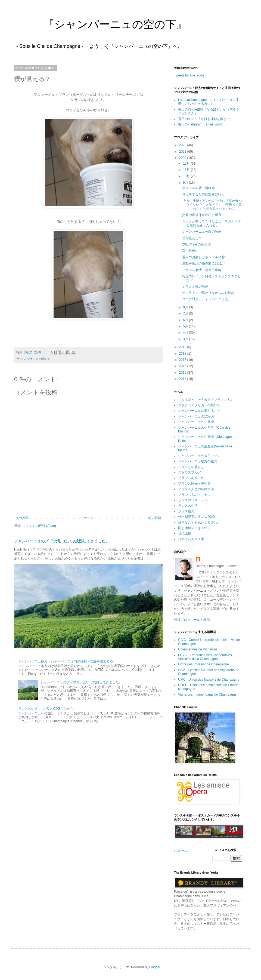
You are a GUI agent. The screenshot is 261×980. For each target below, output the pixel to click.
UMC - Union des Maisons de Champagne (209, 680)
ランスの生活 (188, 506)
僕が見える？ (192, 238)
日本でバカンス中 (191, 539)
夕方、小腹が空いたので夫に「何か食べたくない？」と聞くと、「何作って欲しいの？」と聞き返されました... (212, 205)
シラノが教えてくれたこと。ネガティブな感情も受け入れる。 (212, 223)
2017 (183, 360)
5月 (186, 326)
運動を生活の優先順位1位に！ (204, 263)
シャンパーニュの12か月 (196, 416)
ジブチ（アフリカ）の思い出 (199, 405)
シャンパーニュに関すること (199, 411)
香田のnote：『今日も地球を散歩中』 (206, 119)
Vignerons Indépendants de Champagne (207, 695)
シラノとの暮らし (39, 359)
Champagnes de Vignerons (198, 649)
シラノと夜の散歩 (195, 287)
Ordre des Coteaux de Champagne (203, 664)
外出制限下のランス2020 (196, 517)
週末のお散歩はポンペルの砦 (203, 257)
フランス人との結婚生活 (196, 489)
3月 (186, 339)
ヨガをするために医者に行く (203, 194)
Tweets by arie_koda (189, 75)
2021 (183, 152)
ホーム (88, 518)
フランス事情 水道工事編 (202, 270)
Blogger (155, 967)
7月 (186, 314)
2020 (183, 158)
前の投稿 (155, 518)
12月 (187, 164)
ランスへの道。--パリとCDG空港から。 (47, 709)
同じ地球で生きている (194, 528)
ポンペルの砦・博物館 (198, 188)
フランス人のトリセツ (194, 495)
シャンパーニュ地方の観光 (198, 461)
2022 (183, 145)
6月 (186, 320)
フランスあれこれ (191, 478)
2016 (183, 366)
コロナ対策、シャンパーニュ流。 (207, 299)
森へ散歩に (190, 251)
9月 (186, 183)
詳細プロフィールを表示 (192, 620)
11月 (187, 170)
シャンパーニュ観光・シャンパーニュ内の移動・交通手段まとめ (66, 661)
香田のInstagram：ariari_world (200, 124)
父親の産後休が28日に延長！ (203, 215)
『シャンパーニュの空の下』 (99, 24)
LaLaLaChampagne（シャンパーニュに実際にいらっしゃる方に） (209, 102)
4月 (186, 333)
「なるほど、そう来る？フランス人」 (206, 400)
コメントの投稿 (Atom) (39, 526)
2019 (183, 347)
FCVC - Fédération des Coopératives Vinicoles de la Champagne (205, 657)
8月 (186, 307)
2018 (183, 354)
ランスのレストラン (193, 500)
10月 (187, 176)
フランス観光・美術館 (194, 484)
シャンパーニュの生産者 (196, 422)
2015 (183, 373)
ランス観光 (186, 511)
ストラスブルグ (189, 472)
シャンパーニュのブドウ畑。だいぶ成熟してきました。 (62, 541)
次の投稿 (22, 518)
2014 (183, 379)
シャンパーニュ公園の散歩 (202, 232)
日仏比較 (185, 533)
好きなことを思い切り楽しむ (199, 523)
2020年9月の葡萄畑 (196, 244)
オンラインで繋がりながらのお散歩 (208, 293)
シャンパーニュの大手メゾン (199, 456)
